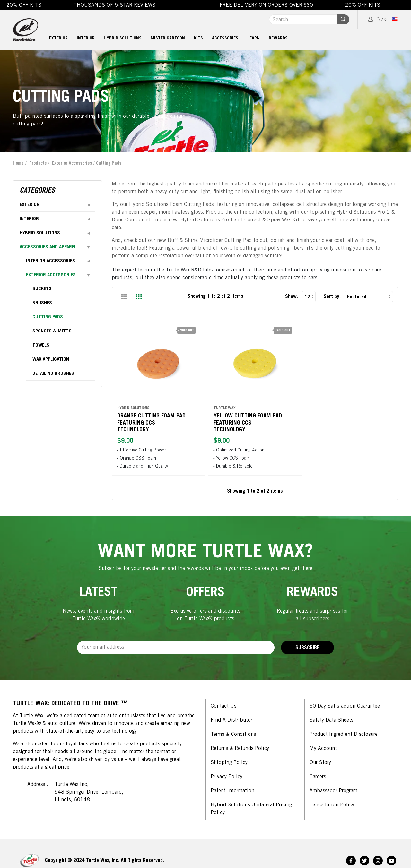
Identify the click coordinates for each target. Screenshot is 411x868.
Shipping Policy (229, 763)
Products (38, 164)
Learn (254, 39)
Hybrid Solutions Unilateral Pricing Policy (251, 809)
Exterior (58, 39)
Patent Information (232, 791)
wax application (51, 360)
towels (41, 345)
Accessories (225, 39)
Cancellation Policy (332, 805)
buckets (42, 289)
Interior (86, 39)
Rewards (278, 39)
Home (18, 164)
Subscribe (307, 648)
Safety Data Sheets (331, 720)
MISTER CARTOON (168, 39)
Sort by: (332, 297)
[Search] (303, 19)
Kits (198, 39)
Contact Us (223, 706)
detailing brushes (53, 374)
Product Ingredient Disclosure (344, 735)
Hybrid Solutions (123, 39)
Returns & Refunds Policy (240, 749)
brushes (42, 303)
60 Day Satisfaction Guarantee (345, 706)
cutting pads (48, 317)
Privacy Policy (227, 777)
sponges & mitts (52, 331)
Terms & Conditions (233, 735)
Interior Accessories (51, 261)
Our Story (320, 763)
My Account (323, 749)
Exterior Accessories (72, 164)
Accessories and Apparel (48, 247)
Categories (37, 191)
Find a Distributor (232, 720)
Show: (292, 297)
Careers (318, 777)
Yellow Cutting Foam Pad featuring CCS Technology (249, 419)
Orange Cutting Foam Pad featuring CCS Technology (152, 419)
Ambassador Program (333, 791)
